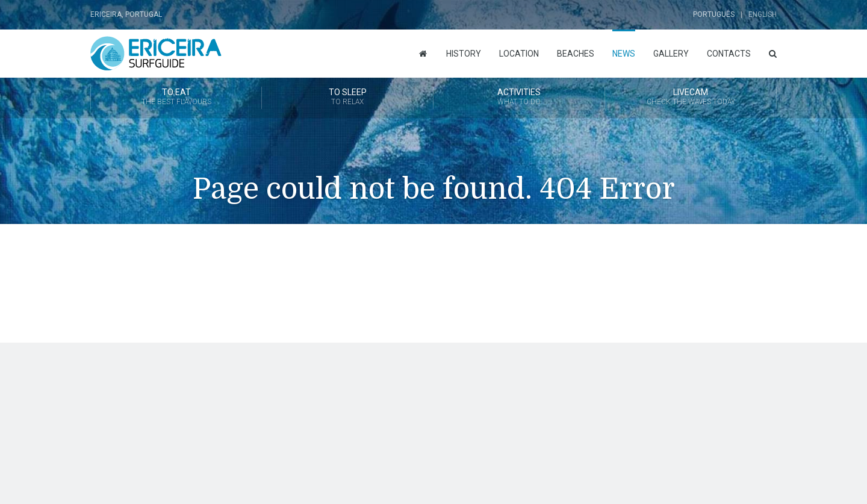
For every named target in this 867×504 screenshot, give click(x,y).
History (464, 54)
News (624, 54)
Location (519, 54)
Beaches (576, 54)
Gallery (671, 54)
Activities (519, 98)
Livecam (691, 98)
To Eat (176, 98)
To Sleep (347, 98)
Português (714, 14)
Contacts (729, 54)
